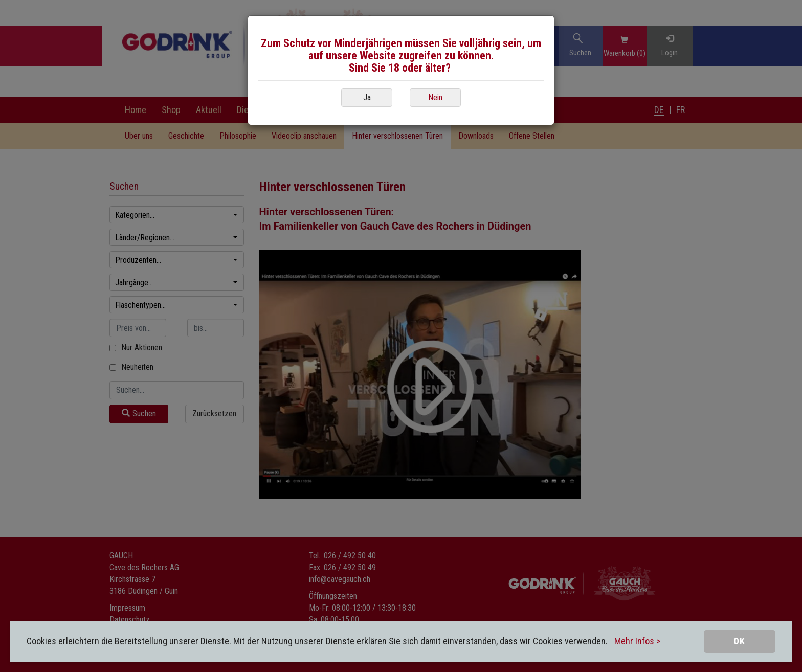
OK (739, 641)
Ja (367, 97)
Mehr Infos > (637, 641)
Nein (435, 97)
